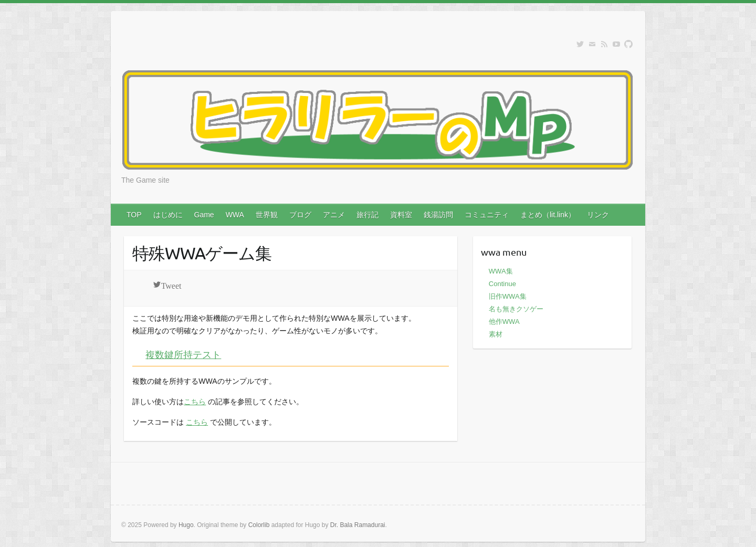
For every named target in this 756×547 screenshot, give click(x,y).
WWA (235, 215)
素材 (496, 334)
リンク (598, 215)
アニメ (334, 215)
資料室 (401, 215)
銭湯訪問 (438, 215)
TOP (134, 215)
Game (204, 215)
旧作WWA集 (508, 296)
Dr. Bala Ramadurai (358, 525)
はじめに (168, 215)
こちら (195, 402)
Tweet (171, 285)
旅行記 (367, 215)
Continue (502, 284)
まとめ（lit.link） (548, 215)
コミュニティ (487, 215)
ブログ (300, 215)
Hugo (186, 525)
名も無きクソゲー (516, 309)
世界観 (267, 215)
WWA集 (501, 271)
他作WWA (504, 322)
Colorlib (259, 525)
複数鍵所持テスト (183, 354)
